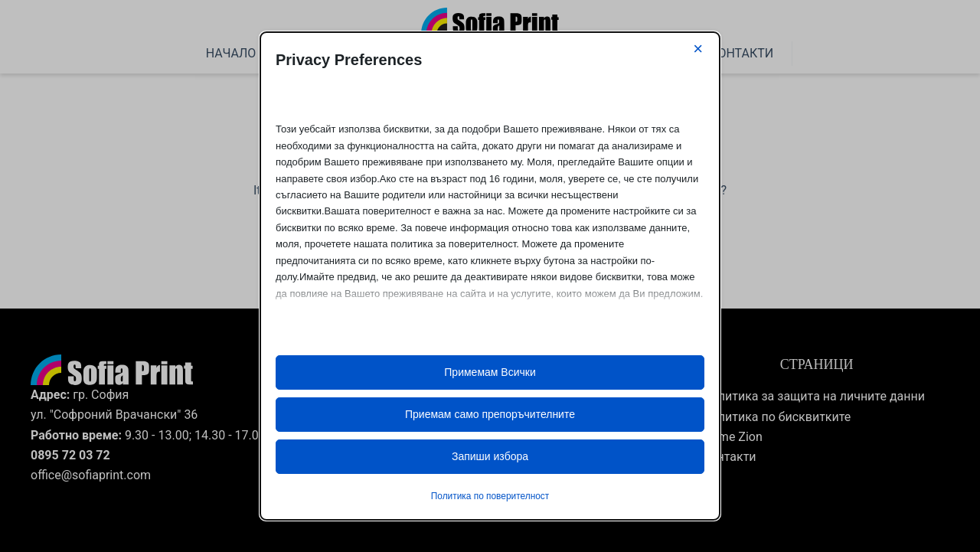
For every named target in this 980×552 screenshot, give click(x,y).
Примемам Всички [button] (490, 372)
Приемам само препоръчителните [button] (490, 414)
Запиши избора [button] (490, 456)
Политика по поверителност (490, 496)
